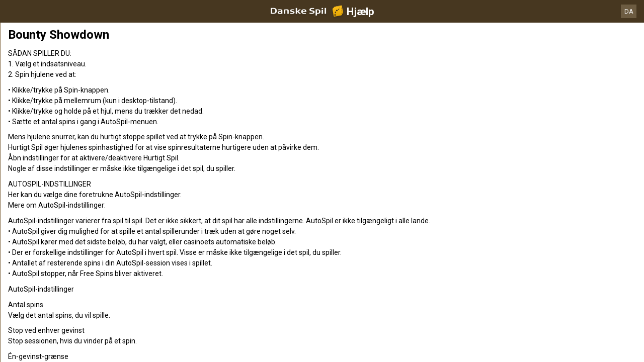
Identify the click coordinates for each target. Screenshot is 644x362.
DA (629, 11)
